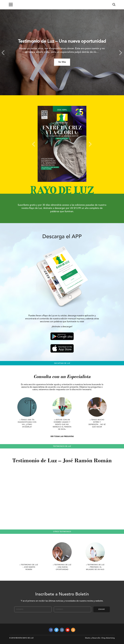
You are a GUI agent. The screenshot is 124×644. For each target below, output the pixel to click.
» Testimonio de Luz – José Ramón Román (29, 567)
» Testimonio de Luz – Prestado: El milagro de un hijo (95, 567)
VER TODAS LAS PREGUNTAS (62, 437)
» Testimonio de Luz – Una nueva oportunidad (62, 567)
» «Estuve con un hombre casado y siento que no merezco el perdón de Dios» (62, 425)
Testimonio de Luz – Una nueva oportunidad (62, 41)
